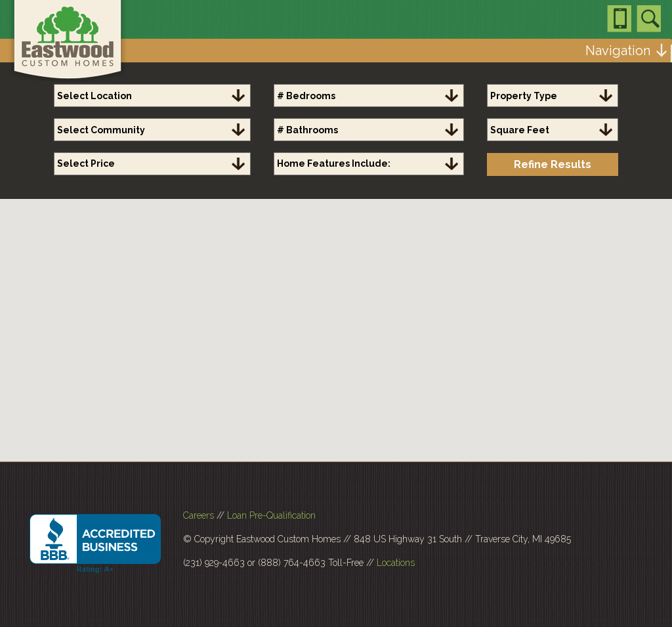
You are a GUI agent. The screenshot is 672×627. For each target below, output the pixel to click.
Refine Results (553, 164)
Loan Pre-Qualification (271, 515)
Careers (199, 515)
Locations (396, 563)
